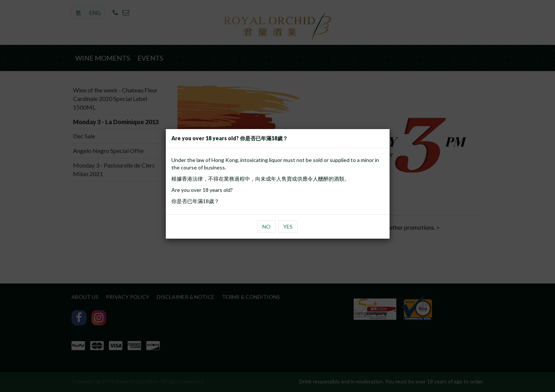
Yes (288, 226)
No (266, 226)
